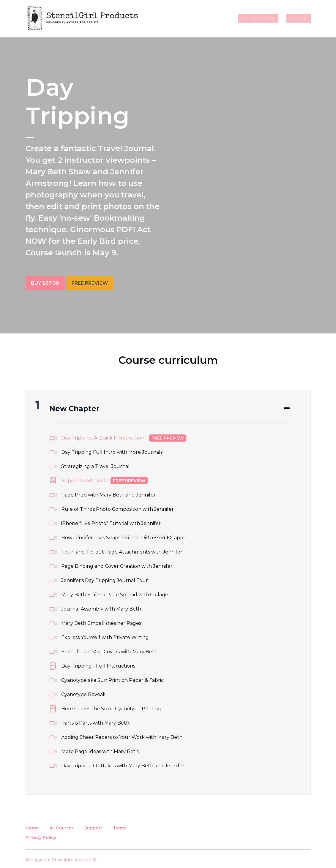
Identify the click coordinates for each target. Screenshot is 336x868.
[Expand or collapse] (287, 406)
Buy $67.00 (45, 283)
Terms (120, 825)
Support (93, 825)
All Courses (267, 19)
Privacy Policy (41, 834)
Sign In (301, 19)
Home (32, 825)
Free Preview (93, 283)
